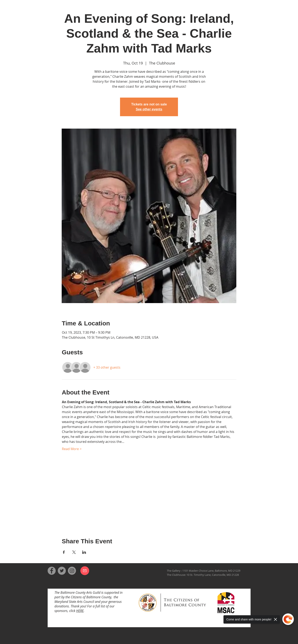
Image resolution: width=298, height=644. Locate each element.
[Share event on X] (74, 552)
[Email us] (85, 571)
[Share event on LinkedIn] (84, 552)
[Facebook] (52, 571)
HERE (80, 611)
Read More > (72, 449)
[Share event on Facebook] (64, 552)
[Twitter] (62, 571)
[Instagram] (72, 571)
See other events (149, 109)
